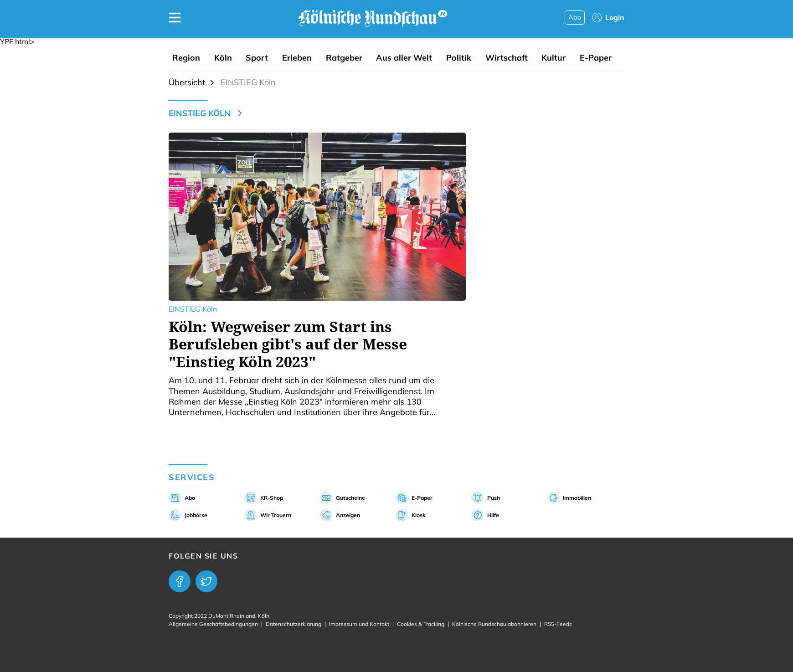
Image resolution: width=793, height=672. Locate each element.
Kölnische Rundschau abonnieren (494, 624)
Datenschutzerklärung (294, 624)
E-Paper (596, 58)
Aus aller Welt (404, 58)
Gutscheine (350, 498)
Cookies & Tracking (421, 624)
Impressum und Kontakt (359, 624)
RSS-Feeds (558, 624)
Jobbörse (196, 515)
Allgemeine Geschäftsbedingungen (213, 624)
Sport (257, 58)
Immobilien (577, 498)
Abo (575, 17)
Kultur (554, 58)
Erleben (297, 58)
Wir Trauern (276, 515)
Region (186, 58)
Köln (223, 58)
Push (494, 498)
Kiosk (419, 515)
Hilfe (493, 515)
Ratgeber (344, 58)
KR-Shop (272, 498)
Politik (459, 58)
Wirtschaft (507, 58)
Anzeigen (348, 515)
